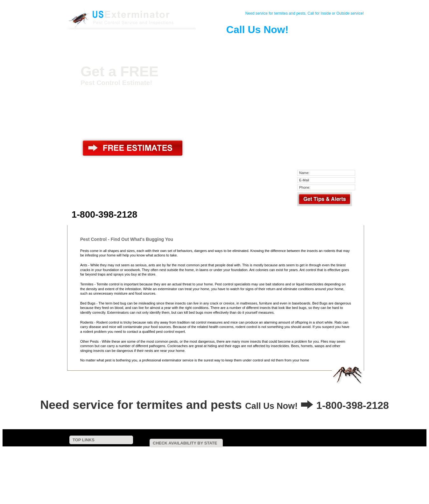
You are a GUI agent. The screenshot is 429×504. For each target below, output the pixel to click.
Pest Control (144, 43)
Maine (183, 457)
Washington (206, 465)
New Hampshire (340, 457)
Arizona (167, 453)
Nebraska (308, 457)
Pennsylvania (281, 461)
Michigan (233, 457)
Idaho (324, 453)
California (196, 453)
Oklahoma (249, 461)
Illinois (334, 453)
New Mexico (158, 461)
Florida (289, 453)
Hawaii (313, 453)
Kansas (142, 457)
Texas (158, 465)
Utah (167, 465)
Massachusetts (214, 457)
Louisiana (170, 457)
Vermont (178, 465)
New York (176, 461)
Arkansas (181, 453)
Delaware (245, 453)
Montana (294, 457)
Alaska (156, 453)
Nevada (322, 457)
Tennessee (144, 465)
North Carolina (197, 461)
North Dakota (220, 461)
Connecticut (228, 453)
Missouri (280, 457)
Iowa (356, 453)
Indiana (345, 453)
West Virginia (225, 465)
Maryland (196, 457)
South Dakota (349, 461)
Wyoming (258, 465)
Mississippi (265, 457)
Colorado (211, 453)
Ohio (235, 461)
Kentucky (155, 457)
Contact (121, 43)
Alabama (143, 453)
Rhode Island (302, 461)
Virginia (190, 465)
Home (97, 43)
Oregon (263, 461)
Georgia (301, 453)
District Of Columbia (268, 453)
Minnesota (248, 457)
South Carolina (325, 461)
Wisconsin (243, 465)
